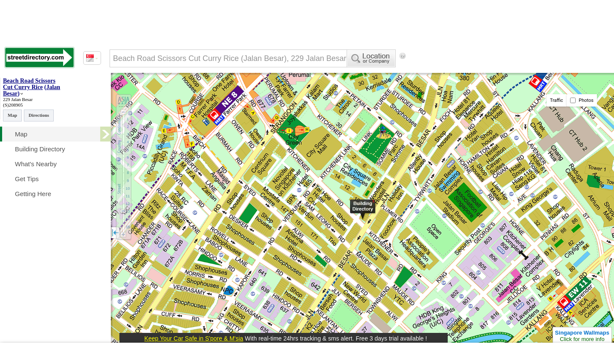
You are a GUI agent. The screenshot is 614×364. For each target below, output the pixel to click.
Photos (582, 100)
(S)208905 (13, 105)
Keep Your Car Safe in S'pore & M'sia (194, 338)
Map (12, 115)
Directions (39, 115)
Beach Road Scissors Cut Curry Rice (29, 84)
